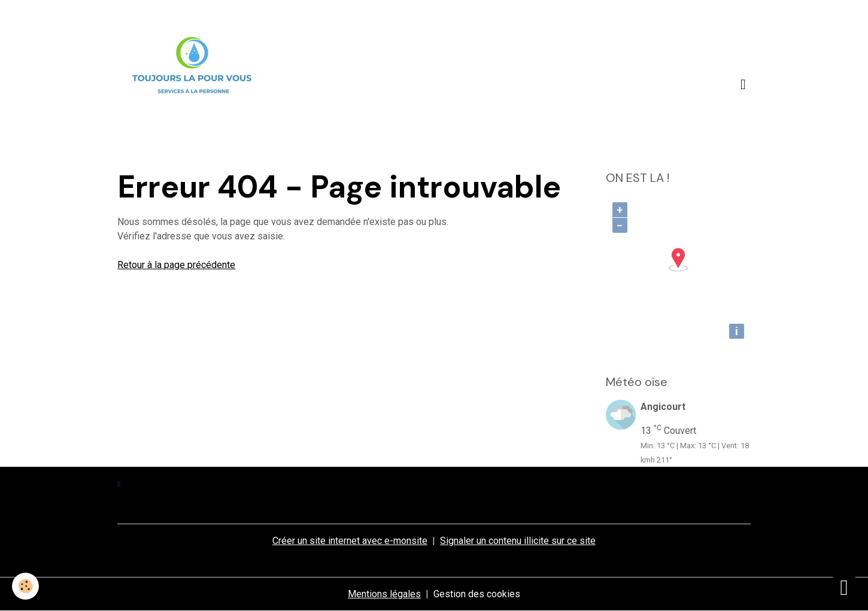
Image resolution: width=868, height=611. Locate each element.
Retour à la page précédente (176, 265)
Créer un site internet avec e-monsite (350, 541)
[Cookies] (25, 586)
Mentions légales (384, 594)
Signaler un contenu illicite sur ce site (518, 541)
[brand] (195, 84)
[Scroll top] (844, 587)
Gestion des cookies (477, 594)
